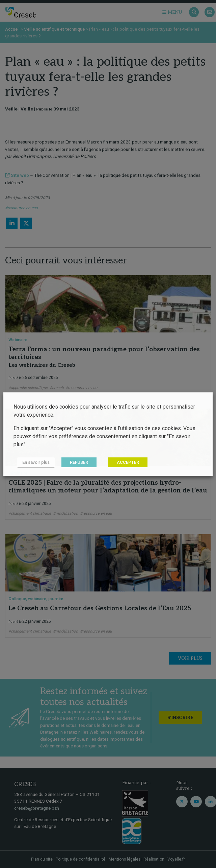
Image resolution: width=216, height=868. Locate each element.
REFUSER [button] (79, 462)
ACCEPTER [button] (128, 462)
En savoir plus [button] (36, 462)
